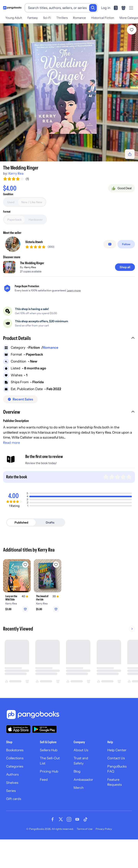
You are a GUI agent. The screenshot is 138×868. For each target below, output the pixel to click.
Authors (12, 774)
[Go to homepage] (12, 8)
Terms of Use (85, 829)
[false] (110, 244)
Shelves (12, 783)
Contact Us (116, 758)
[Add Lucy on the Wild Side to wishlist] (25, 565)
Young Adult (14, 18)
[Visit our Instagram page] (69, 819)
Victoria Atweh (34, 242)
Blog (77, 771)
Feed (44, 780)
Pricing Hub (49, 771)
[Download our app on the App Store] (18, 729)
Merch (79, 788)
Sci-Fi (47, 18)
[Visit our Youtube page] (77, 819)
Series (11, 791)
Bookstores (15, 750)
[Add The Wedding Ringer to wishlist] (132, 30)
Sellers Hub (49, 750)
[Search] (93, 8)
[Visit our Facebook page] (53, 819)
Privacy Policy (104, 829)
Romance (79, 18)
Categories (15, 766)
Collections (15, 758)
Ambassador (83, 780)
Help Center (117, 750)
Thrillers (62, 18)
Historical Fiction (103, 18)
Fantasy (33, 18)
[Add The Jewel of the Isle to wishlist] (56, 565)
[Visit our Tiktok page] (85, 819)
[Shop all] (125, 267)
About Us (81, 750)
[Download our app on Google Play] (44, 729)
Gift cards (14, 799)
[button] (69, 339)
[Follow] (126, 244)
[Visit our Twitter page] (61, 819)
